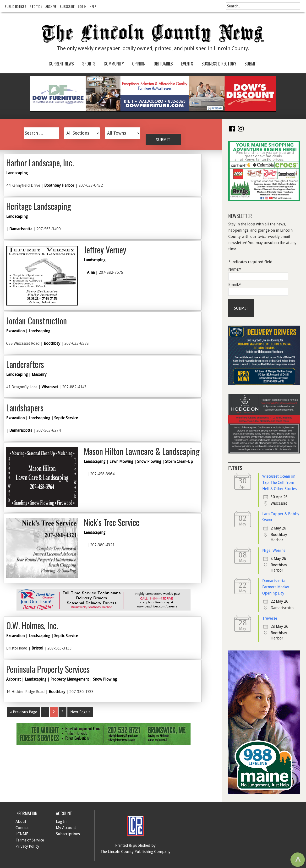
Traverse (270, 618)
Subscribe (67, 6)
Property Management (70, 679)
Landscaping (17, 173)
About (21, 822)
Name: (235, 269)
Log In (82, 6)
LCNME (22, 834)
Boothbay (52, 343)
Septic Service (66, 418)
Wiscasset (50, 387)
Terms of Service (30, 840)
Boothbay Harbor (59, 185)
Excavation (15, 331)
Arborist (14, 679)
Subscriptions (68, 834)
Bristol (37, 648)
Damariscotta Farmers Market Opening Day (276, 587)
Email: (235, 285)
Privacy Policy (27, 846)
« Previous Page (24, 712)
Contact (22, 828)
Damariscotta (21, 229)
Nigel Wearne (274, 550)
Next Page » (80, 712)
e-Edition (36, 6)
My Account (66, 828)
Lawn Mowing (121, 461)
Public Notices (15, 6)
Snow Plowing (149, 461)
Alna (91, 272)
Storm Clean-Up (179, 461)
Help (93, 6)
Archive (51, 6)
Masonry (39, 374)
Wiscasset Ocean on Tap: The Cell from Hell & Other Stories (279, 483)
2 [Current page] (54, 712)
